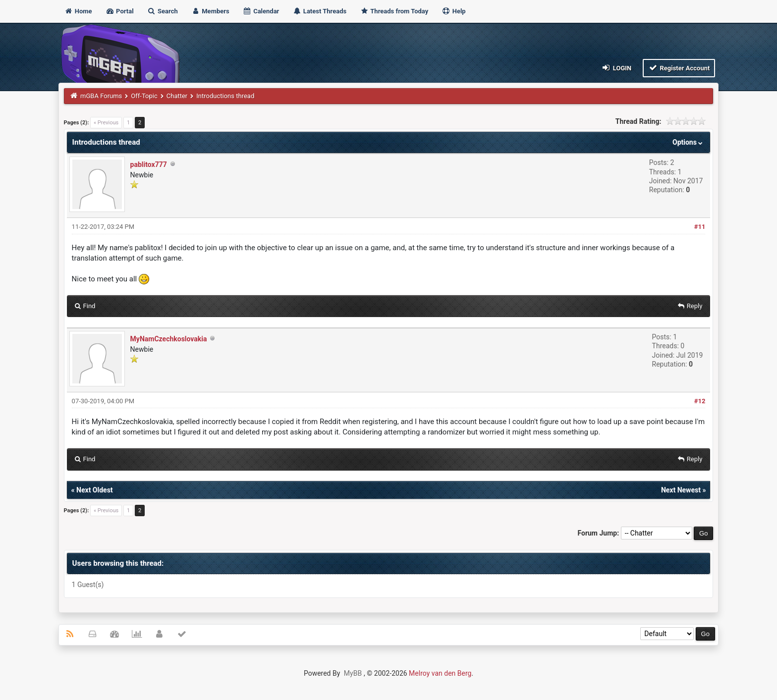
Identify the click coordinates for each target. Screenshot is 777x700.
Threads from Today (394, 11)
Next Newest (681, 490)
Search (163, 11)
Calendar (261, 11)
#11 (700, 227)
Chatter (177, 96)
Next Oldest (95, 490)
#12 (700, 401)
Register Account (679, 68)
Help (453, 11)
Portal (120, 11)
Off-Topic (144, 96)
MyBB (353, 673)
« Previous (106, 123)
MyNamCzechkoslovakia (169, 339)
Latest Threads (320, 11)
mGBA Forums (101, 96)
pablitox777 (149, 164)
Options (689, 142)
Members (210, 11)
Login (616, 68)
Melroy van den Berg (440, 673)
